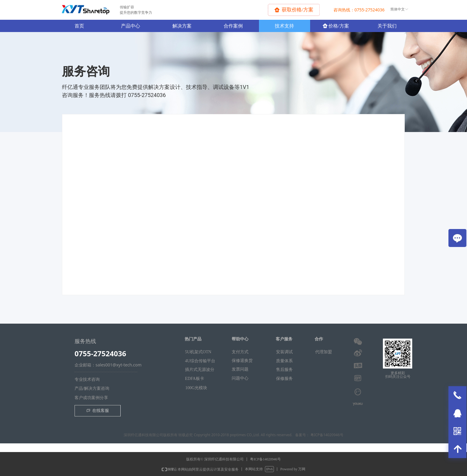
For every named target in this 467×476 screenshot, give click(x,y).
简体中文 (398, 9)
